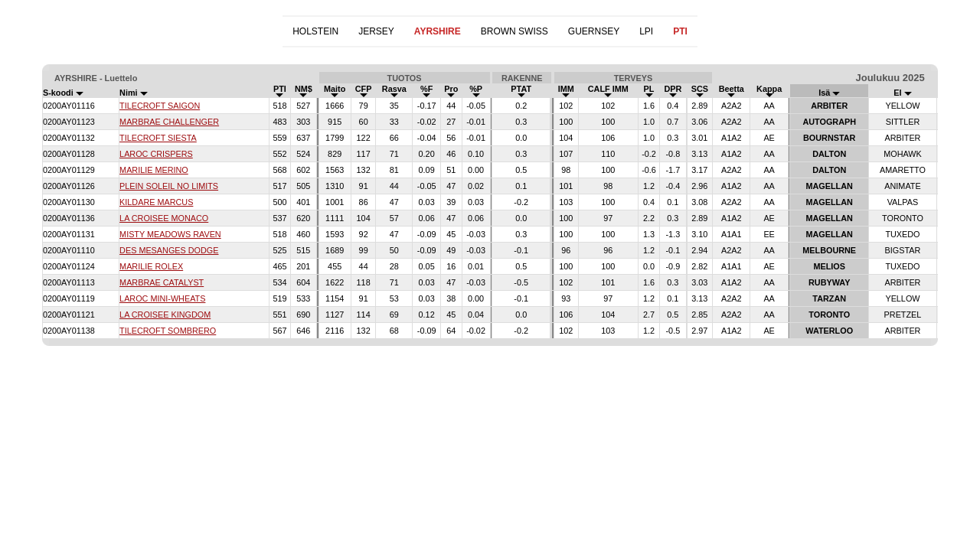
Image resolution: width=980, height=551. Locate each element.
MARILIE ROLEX (151, 266)
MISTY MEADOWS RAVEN (170, 234)
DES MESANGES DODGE (169, 250)
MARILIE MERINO (154, 170)
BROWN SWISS (514, 31)
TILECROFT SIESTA (158, 138)
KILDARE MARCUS (156, 202)
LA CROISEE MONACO (164, 218)
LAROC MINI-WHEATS (162, 298)
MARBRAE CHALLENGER (169, 122)
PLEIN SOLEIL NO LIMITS (169, 186)
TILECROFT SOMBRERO (168, 331)
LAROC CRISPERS (156, 154)
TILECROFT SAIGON (160, 106)
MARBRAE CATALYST (162, 282)
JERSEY (376, 31)
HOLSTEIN (315, 31)
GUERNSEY (594, 31)
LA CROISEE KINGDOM (165, 315)
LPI (646, 31)
